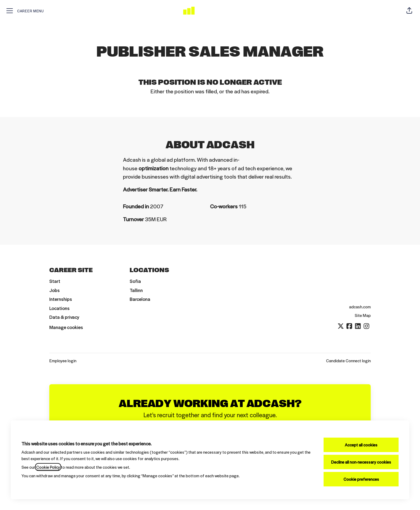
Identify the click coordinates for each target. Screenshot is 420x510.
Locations (59, 308)
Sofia (135, 281)
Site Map (363, 315)
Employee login (63, 361)
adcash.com (360, 307)
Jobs (55, 290)
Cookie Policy (48, 467)
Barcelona (140, 299)
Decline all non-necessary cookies (361, 462)
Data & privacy (64, 317)
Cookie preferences (361, 479)
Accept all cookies (361, 445)
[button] (409, 11)
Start (55, 281)
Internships (61, 299)
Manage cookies (66, 327)
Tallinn (136, 290)
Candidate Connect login (348, 361)
